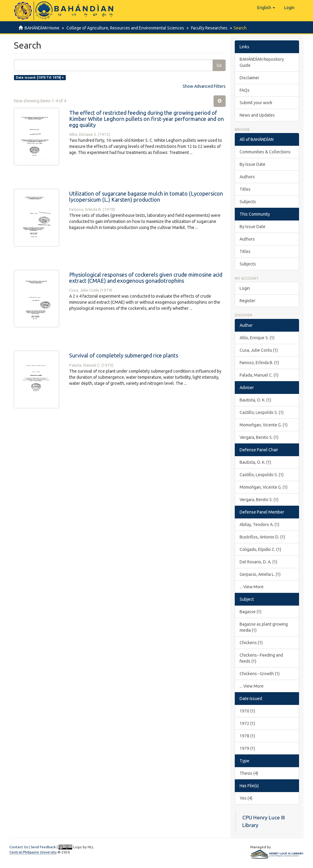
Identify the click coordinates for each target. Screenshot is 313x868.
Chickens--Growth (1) (260, 674)
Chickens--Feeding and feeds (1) (261, 658)
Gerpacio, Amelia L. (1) (260, 574)
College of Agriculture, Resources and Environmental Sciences (124, 28)
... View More (252, 587)
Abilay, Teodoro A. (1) (259, 525)
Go (219, 65)
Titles (245, 189)
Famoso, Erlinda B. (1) (259, 363)
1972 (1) (247, 723)
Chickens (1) (251, 643)
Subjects (248, 202)
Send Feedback (43, 847)
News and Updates (257, 115)
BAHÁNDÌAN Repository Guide (262, 62)
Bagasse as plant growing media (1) (264, 627)
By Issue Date (252, 164)
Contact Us (19, 847)
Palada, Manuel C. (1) (259, 375)
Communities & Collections (265, 152)
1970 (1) (247, 711)
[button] (266, 8)
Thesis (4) (249, 773)
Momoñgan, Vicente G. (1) (264, 425)
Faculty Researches (207, 28)
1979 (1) (247, 748)
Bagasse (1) (251, 612)
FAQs (245, 90)
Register (247, 301)
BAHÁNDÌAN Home (42, 28)
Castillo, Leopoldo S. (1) (262, 412)
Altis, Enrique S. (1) (257, 338)
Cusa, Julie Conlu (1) (259, 350)
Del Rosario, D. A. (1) (258, 562)
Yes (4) (246, 798)
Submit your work (256, 103)
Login (245, 288)
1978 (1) (247, 736)
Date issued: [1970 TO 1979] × (40, 77)
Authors (247, 177)
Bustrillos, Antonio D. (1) (262, 537)
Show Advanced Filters (204, 86)
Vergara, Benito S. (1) (259, 437)
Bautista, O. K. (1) (255, 400)
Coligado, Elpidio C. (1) (260, 549)
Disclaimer (249, 78)
